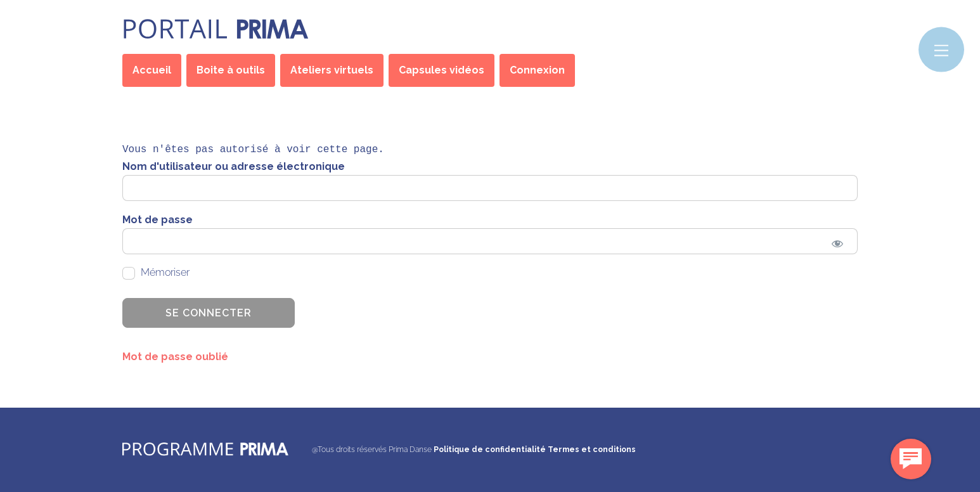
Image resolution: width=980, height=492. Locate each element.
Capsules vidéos (442, 70)
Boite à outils (231, 70)
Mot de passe (158, 220)
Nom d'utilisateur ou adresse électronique (234, 166)
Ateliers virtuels (332, 70)
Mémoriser (156, 273)
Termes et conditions (592, 449)
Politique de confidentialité (490, 449)
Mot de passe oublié (175, 357)
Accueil (152, 70)
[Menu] (941, 50)
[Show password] (837, 243)
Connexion (537, 70)
